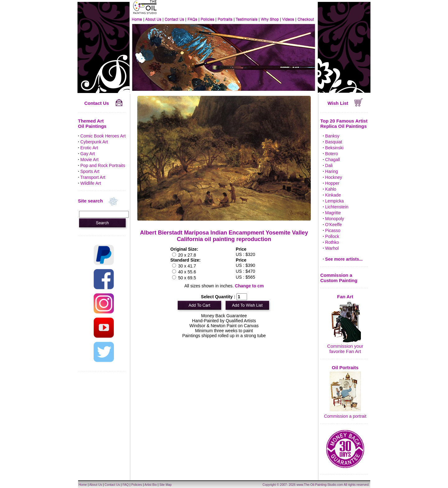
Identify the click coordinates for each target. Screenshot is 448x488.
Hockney (334, 177)
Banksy (332, 136)
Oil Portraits (345, 367)
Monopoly (335, 219)
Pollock (332, 236)
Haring (331, 171)
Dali (329, 165)
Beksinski (334, 148)
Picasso (333, 230)
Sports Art (90, 171)
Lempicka (334, 201)
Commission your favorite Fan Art (345, 349)
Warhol (332, 248)
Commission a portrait (345, 416)
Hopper (332, 183)
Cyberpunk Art (94, 142)
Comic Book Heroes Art (103, 136)
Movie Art (89, 160)
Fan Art (345, 297)
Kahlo (331, 189)
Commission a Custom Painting (339, 278)
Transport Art (93, 177)
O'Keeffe (334, 225)
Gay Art (88, 154)
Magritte (333, 213)
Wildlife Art (91, 183)
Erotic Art (89, 148)
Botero (331, 154)
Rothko (332, 242)
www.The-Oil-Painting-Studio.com (320, 485)
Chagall (332, 160)
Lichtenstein (337, 207)
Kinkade (333, 195)
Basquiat (334, 142)
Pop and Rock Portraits (103, 165)
